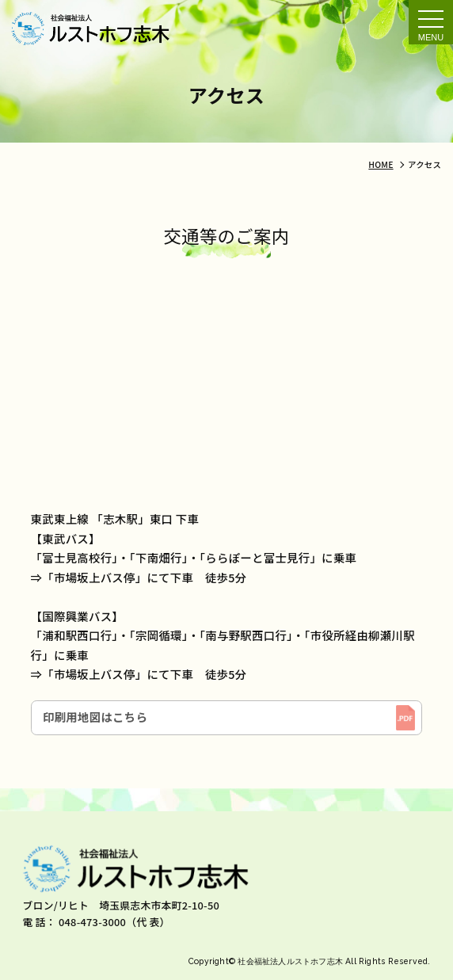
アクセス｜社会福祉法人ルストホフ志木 (90, 29)
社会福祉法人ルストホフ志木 (290, 961)
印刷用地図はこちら (95, 717)
